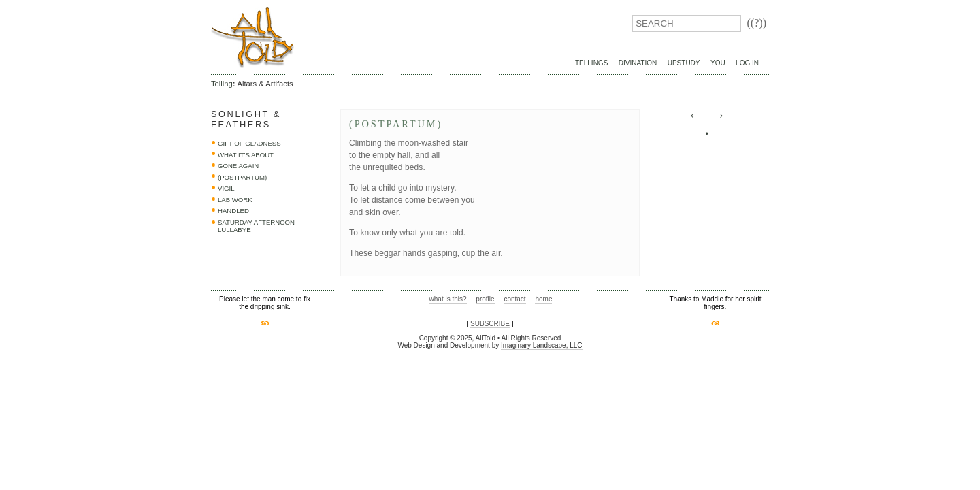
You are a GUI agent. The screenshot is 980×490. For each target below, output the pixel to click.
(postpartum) (242, 177)
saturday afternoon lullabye (256, 226)
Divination (638, 63)
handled (233, 211)
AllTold (252, 38)
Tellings (591, 63)
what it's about (246, 155)
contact (514, 299)
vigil (226, 188)
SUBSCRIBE (490, 324)
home (543, 299)
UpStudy (684, 63)
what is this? (448, 299)
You (718, 63)
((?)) (757, 23)
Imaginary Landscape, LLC (542, 345)
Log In (747, 63)
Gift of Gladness (249, 143)
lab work (235, 200)
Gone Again (238, 166)
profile (485, 299)
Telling (222, 84)
